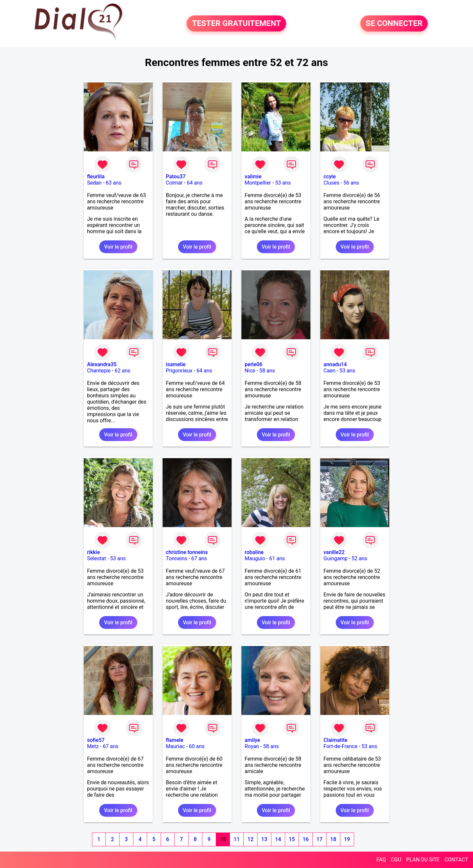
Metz (93, 746)
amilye (252, 740)
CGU (396, 860)
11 (236, 839)
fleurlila (96, 177)
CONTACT (456, 860)
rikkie (93, 552)
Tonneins (177, 558)
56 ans (351, 183)
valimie (253, 177)
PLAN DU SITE (423, 860)
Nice (250, 371)
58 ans (267, 371)
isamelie (176, 364)
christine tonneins (187, 552)
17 (319, 839)
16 (305, 839)
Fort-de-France (340, 746)
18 (333, 839)
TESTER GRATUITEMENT (236, 24)
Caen (329, 371)
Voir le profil (118, 247)
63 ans (114, 183)
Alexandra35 (102, 364)
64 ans (195, 183)
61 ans (277, 558)
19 (347, 839)
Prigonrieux (179, 371)
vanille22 (334, 552)
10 (223, 839)
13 (264, 839)
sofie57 (96, 740)
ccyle (330, 177)
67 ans (199, 558)
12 (250, 839)
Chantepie (99, 371)
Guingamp (336, 558)
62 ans (123, 371)
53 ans (283, 183)
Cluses (331, 183)
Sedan (94, 183)
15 (292, 839)
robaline (254, 552)
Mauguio (255, 558)
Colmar (174, 183)
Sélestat (97, 558)
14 (278, 839)
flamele (175, 740)
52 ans (359, 558)
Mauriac (175, 746)
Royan (252, 746)
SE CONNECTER (394, 24)
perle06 (254, 364)
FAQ (381, 860)
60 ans (197, 746)
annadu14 (335, 364)
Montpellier (258, 183)
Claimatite (336, 740)
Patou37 (176, 177)
